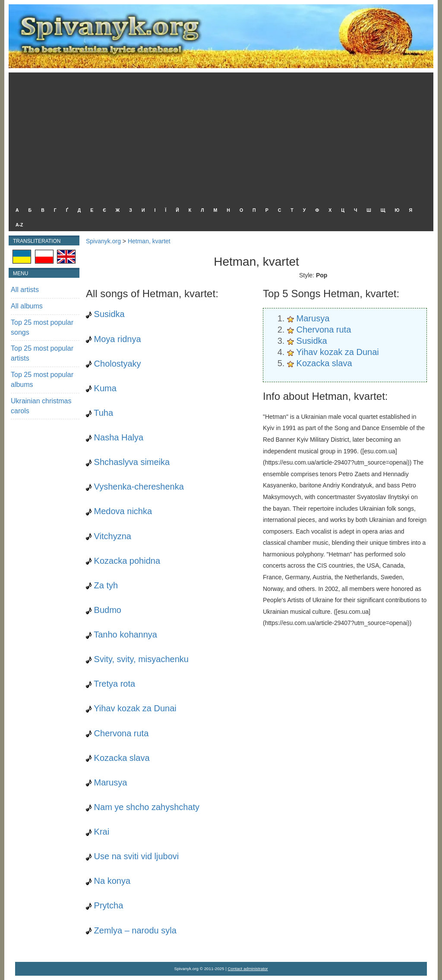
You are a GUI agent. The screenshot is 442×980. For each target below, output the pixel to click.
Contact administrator (248, 969)
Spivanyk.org (103, 241)
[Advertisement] (219, 137)
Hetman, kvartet (149, 241)
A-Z (19, 225)
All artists (25, 290)
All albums (27, 306)
